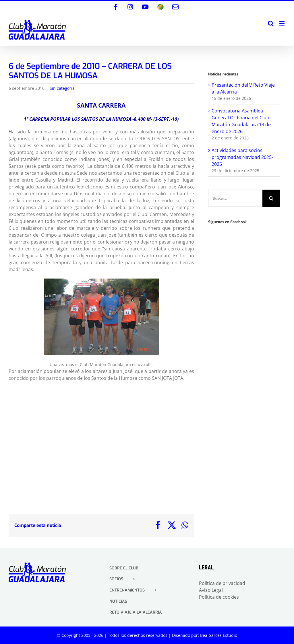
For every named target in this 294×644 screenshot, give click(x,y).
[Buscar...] (235, 198)
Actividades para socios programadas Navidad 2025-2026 (242, 157)
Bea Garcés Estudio (219, 635)
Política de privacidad (222, 583)
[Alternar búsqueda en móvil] (271, 23)
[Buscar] (271, 198)
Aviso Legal (211, 590)
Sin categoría (62, 88)
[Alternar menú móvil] (282, 23)
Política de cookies (219, 597)
